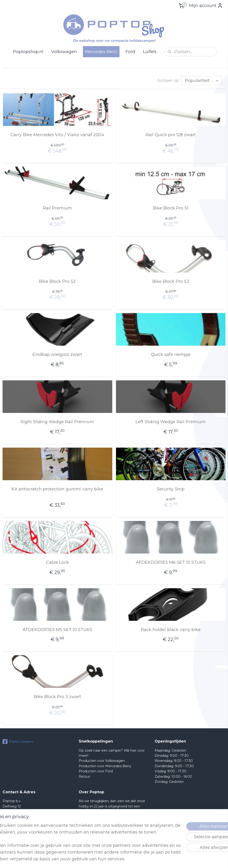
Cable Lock (57, 562)
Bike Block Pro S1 (171, 208)
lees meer (97, 837)
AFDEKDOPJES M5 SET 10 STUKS (57, 629)
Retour (84, 776)
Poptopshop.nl (28, 52)
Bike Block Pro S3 (171, 281)
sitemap (130, 859)
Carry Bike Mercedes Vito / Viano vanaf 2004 (57, 134)
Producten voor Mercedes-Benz (105, 766)
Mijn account (206, 6)
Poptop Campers (18, 741)
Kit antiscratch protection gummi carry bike (57, 489)
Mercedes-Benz (101, 52)
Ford (130, 52)
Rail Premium (57, 208)
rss (138, 859)
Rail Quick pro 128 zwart (171, 134)
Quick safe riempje (171, 354)
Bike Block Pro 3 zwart (57, 696)
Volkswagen (64, 52)
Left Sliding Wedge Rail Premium (171, 421)
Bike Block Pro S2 (57, 281)
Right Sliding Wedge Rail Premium (57, 421)
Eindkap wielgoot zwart (57, 354)
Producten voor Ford (96, 771)
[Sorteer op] (201, 80)
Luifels (150, 52)
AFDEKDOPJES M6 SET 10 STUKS (171, 562)
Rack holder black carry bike (171, 629)
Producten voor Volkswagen (102, 760)
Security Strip (171, 489)
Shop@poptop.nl (21, 827)
